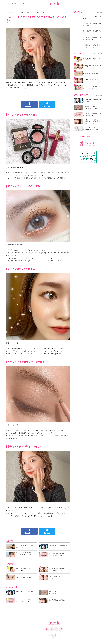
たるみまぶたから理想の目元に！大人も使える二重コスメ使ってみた (25, 555)
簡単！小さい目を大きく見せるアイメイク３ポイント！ (25, 570)
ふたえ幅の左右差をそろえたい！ (25, 578)
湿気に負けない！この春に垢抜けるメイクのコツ (58, 546)
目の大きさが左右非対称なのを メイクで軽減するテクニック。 (58, 570)
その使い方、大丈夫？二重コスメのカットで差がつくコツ (58, 555)
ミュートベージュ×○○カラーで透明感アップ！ (25, 546)
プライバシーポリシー (54, 636)
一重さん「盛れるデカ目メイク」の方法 (58, 578)
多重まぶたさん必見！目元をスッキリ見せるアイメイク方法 (58, 593)
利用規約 (54, 637)
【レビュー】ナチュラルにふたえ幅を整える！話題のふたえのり (92, 129)
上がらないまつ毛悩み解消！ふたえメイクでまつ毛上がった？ (92, 87)
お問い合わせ (54, 634)
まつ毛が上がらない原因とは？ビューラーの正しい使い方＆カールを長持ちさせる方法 (58, 601)
